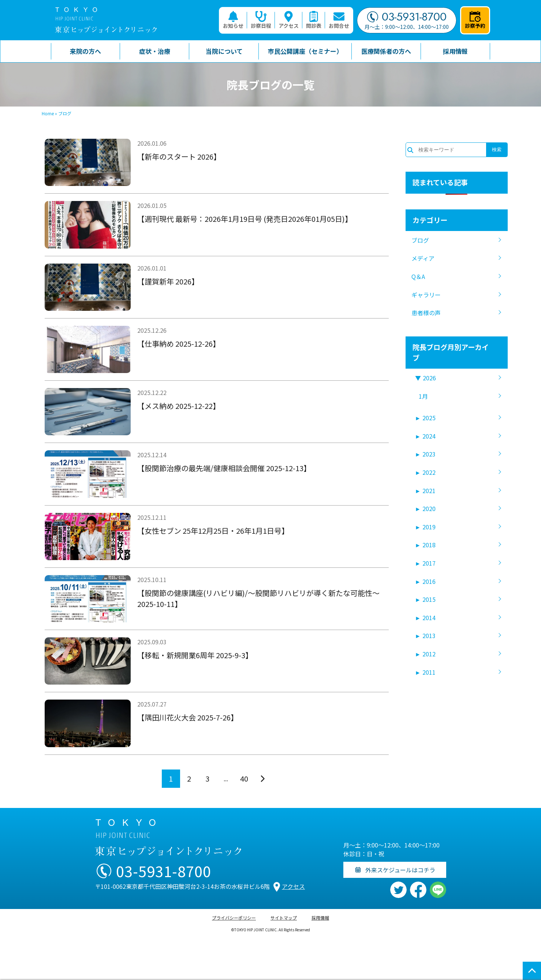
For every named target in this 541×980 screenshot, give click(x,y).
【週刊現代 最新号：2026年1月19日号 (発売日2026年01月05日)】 (245, 219)
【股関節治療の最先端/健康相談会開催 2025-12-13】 (224, 468)
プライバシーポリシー (234, 918)
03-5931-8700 (407, 17)
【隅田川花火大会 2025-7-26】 (188, 717)
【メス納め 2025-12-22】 (179, 406)
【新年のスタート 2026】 (179, 156)
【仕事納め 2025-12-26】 (179, 344)
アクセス (289, 20)
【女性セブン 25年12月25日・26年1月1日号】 (213, 531)
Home (48, 113)
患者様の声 (426, 313)
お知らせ (233, 20)
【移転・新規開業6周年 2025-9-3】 (195, 655)
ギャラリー (426, 295)
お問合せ (339, 20)
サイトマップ (284, 918)
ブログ (420, 240)
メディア (423, 258)
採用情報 (320, 918)
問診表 (314, 20)
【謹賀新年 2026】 (168, 281)
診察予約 (475, 20)
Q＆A (418, 276)
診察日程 (261, 20)
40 (244, 778)
